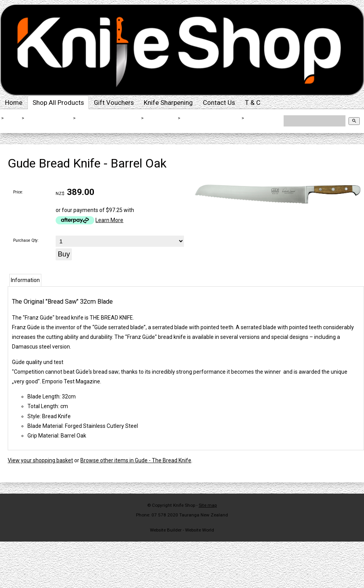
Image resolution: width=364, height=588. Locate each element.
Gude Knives (161, 118)
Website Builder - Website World (182, 530)
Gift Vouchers (114, 103)
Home (14, 103)
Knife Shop (184, 505)
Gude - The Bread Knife (211, 118)
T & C (253, 103)
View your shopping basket (40, 460)
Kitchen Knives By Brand (109, 118)
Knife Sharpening (168, 103)
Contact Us (219, 103)
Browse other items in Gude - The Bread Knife (136, 460)
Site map (208, 505)
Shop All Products (58, 103)
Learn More (109, 220)
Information (25, 280)
